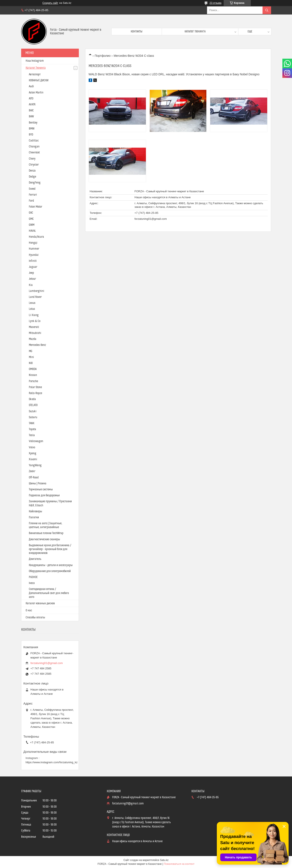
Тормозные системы (41, 489)
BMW (32, 129)
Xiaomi (33, 459)
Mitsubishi (35, 333)
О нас (29, 610)
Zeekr (32, 471)
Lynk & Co (35, 321)
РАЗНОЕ (33, 577)
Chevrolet (34, 153)
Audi (31, 86)
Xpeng (33, 453)
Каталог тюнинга (195, 32)
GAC (31, 213)
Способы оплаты (35, 618)
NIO (31, 363)
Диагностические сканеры (44, 539)
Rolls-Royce (35, 393)
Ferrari (33, 195)
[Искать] (267, 10)
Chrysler (34, 165)
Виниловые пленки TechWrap (46, 533)
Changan (34, 147)
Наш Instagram (35, 61)
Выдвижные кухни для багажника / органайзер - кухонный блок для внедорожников (50, 549)
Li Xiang (34, 315)
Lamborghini (37, 291)
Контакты (137, 32)
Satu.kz (164, 860)
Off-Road (34, 478)
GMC (31, 219)
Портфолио (103, 56)
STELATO (33, 405)
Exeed (32, 189)
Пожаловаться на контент (179, 864)
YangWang (35, 465)
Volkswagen (36, 441)
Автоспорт (35, 74)
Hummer (34, 249)
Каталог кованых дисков (40, 603)
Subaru (33, 417)
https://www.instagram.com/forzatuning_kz (52, 762)
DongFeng (35, 183)
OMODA (33, 369)
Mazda (33, 339)
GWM (32, 225)
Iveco (32, 583)
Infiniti (33, 261)
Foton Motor (35, 207)
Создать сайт (50, 3)
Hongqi (33, 243)
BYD (31, 135)
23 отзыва (216, 3)
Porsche (33, 381)
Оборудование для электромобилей (50, 571)
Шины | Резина (38, 484)
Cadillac (34, 141)
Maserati (34, 327)
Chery (32, 159)
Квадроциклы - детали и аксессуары (51, 565)
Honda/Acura (36, 237)
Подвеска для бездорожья (44, 495)
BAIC (31, 111)
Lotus (32, 309)
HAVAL (32, 231)
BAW (31, 117)
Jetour (32, 279)
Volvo (32, 447)
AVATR (32, 105)
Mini (31, 357)
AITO (31, 99)
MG (31, 351)
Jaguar (33, 267)
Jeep (31, 273)
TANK (32, 423)
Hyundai (34, 255)
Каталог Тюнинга (36, 68)
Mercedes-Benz (37, 345)
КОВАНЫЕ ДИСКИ (39, 80)
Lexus (32, 303)
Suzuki (33, 411)
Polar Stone (35, 387)
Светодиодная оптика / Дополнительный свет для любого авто (49, 593)
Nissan (33, 375)
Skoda (32, 399)
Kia (31, 285)
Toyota (32, 429)
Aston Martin (36, 93)
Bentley (33, 123)
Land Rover (35, 297)
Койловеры (35, 511)
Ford (31, 201)
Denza (32, 171)
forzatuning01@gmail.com (151, 219)
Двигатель (35, 559)
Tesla (32, 435)
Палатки (34, 517)
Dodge (32, 177)
